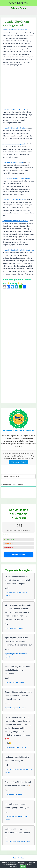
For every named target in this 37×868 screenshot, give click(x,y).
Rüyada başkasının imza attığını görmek (16, 655)
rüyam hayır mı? (18, 3)
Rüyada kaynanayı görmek (14, 795)
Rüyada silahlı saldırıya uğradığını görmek (16, 818)
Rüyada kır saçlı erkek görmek (15, 708)
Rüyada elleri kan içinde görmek (14, 144)
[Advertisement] (18, 87)
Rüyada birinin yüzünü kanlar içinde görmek (18, 250)
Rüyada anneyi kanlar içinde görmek (15, 221)
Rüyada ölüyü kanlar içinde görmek (15, 128)
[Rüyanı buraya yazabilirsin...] (18, 476)
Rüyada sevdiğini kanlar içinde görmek (16, 178)
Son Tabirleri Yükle (18, 554)
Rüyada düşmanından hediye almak (17, 842)
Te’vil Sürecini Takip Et (18, 462)
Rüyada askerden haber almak (15, 748)
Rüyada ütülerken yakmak (14, 628)
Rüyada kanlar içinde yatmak (13, 162)
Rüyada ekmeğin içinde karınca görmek (16, 594)
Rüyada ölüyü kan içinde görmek (14, 109)
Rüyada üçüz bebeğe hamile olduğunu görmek (18, 771)
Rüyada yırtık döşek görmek (14, 682)
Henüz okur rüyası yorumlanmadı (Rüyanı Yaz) (15, 29)
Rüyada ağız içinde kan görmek (14, 200)
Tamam (23, 867)
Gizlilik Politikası (18, 858)
